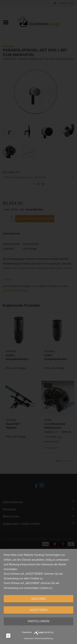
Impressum (29, 638)
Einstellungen (38, 621)
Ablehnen (38, 599)
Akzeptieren (38, 610)
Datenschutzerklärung (44, 638)
